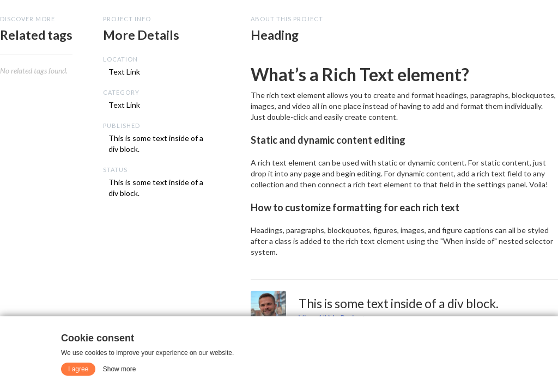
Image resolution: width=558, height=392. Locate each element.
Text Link (124, 72)
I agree (78, 369)
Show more (120, 369)
